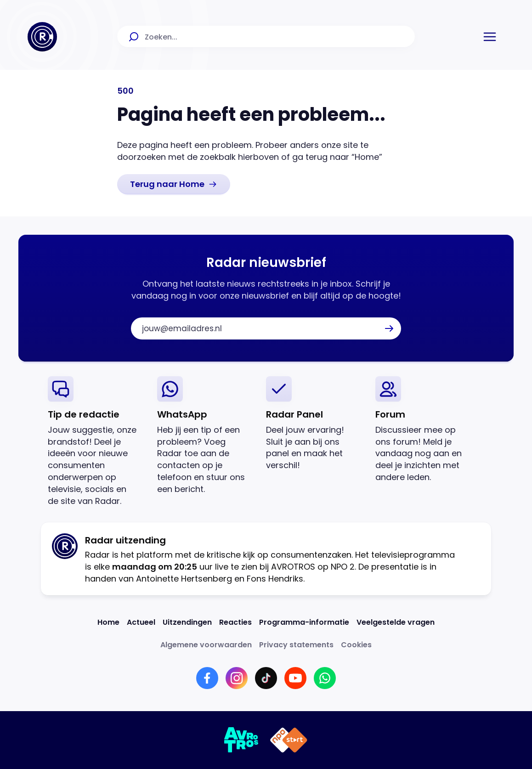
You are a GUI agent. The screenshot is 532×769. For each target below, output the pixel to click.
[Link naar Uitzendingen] (187, 622)
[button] (490, 37)
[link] (174, 184)
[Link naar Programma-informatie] (304, 622)
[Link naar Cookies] (356, 645)
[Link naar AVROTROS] (241, 740)
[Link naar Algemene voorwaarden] (206, 645)
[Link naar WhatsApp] (325, 678)
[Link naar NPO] (289, 740)
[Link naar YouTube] (295, 678)
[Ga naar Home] (42, 37)
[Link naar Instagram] (237, 678)
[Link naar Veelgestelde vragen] (396, 622)
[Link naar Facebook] (207, 678)
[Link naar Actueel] (141, 622)
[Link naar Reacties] (235, 622)
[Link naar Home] (108, 622)
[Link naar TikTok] (266, 678)
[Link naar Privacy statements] (296, 645)
